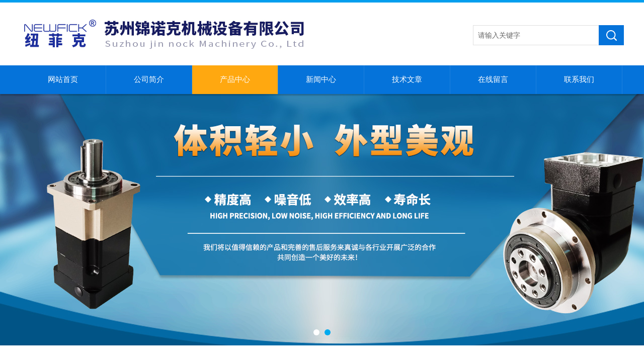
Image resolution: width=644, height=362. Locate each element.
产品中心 (235, 79)
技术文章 (407, 79)
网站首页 (63, 79)
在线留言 (493, 79)
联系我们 (579, 79)
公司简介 (149, 79)
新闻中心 (321, 79)
